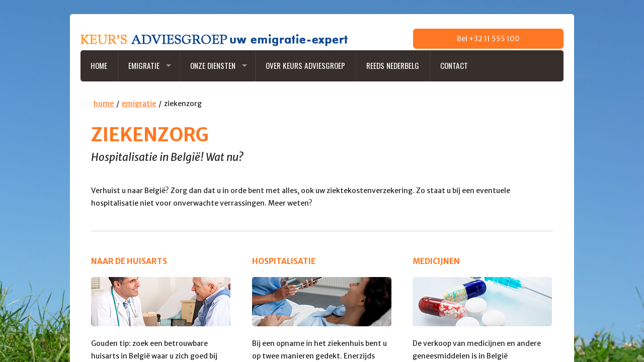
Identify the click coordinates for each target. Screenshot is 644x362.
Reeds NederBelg (393, 65)
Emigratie (144, 65)
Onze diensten (213, 65)
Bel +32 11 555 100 (488, 39)
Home (99, 65)
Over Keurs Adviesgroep (305, 65)
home (104, 104)
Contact (454, 65)
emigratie (139, 104)
